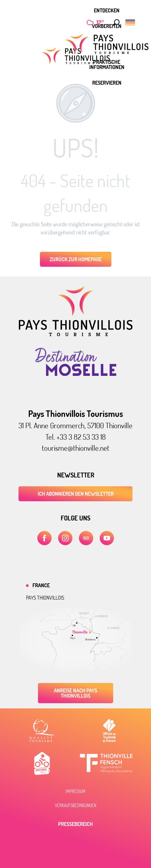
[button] (115, 22)
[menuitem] (107, 10)
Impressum (75, 791)
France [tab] (41, 585)
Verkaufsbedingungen (75, 805)
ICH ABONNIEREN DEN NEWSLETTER (76, 494)
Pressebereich (75, 824)
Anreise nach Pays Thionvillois (75, 693)
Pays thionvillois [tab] (45, 598)
